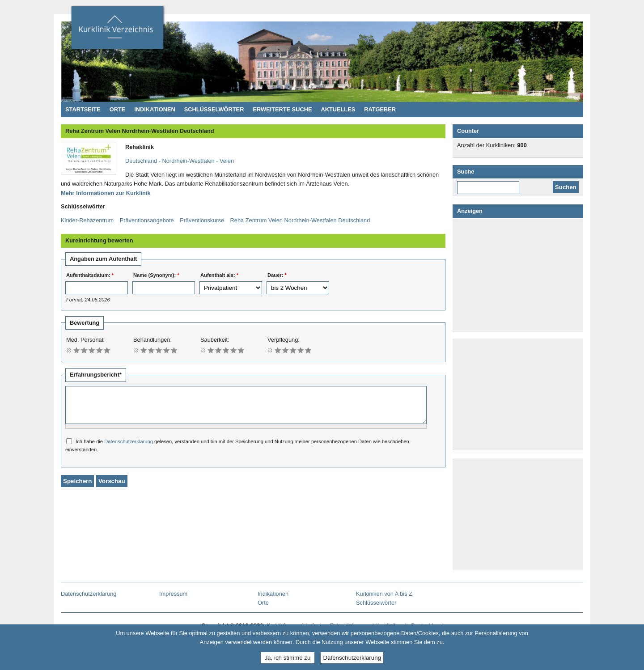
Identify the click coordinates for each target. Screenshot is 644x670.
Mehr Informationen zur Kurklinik (106, 193)
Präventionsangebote (147, 220)
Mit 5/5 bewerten (107, 350)
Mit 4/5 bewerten (100, 350)
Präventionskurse (202, 220)
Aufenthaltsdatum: (90, 275)
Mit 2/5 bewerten (84, 350)
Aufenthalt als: (219, 275)
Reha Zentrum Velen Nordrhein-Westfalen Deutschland (300, 220)
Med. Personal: (85, 340)
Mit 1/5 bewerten (77, 350)
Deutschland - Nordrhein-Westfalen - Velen (180, 161)
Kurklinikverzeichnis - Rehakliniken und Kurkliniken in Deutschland (117, 30)
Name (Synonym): (156, 275)
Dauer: (277, 275)
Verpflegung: (284, 340)
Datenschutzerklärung (129, 448)
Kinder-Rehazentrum (87, 220)
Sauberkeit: (215, 340)
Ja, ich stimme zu (287, 658)
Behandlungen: (153, 340)
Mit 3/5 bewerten (92, 350)
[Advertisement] (520, 275)
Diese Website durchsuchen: (492, 184)
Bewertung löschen (69, 350)
